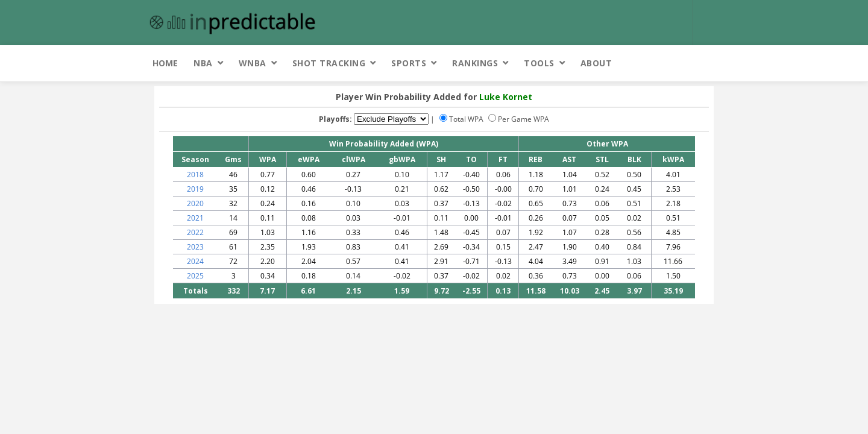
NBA (203, 63)
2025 (195, 276)
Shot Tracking (329, 63)
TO (471, 159)
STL (602, 159)
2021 (195, 218)
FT (503, 159)
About (596, 63)
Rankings (475, 63)
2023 (195, 247)
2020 (195, 203)
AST (569, 159)
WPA (268, 159)
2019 (195, 189)
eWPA (309, 159)
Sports (409, 63)
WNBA (253, 63)
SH (441, 159)
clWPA (354, 159)
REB (536, 159)
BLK (634, 159)
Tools (539, 63)
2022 (195, 232)
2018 (195, 175)
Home (165, 63)
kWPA (673, 159)
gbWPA (402, 159)
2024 (195, 261)
